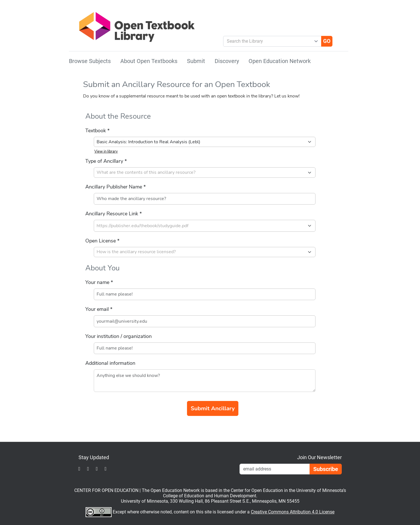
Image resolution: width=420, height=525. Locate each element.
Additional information (110, 363)
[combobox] (270, 41)
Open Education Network (280, 61)
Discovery (227, 61)
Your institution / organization (118, 336)
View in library (106, 151)
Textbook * (97, 131)
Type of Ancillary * (106, 161)
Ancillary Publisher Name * (116, 187)
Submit (196, 61)
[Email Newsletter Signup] (275, 469)
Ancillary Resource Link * (114, 214)
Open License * (102, 241)
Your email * (99, 309)
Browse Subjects (90, 61)
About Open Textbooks (149, 61)
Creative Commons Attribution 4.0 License (293, 512)
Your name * (99, 282)
